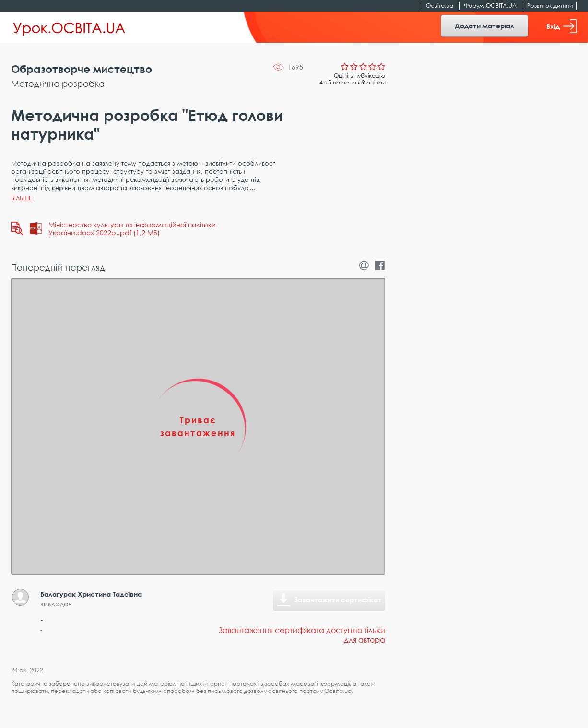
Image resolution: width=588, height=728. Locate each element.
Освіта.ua (440, 6)
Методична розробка (58, 84)
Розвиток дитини (550, 6)
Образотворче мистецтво (82, 69)
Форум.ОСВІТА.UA (490, 6)
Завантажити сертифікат (338, 600)
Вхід (562, 26)
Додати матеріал (484, 26)
